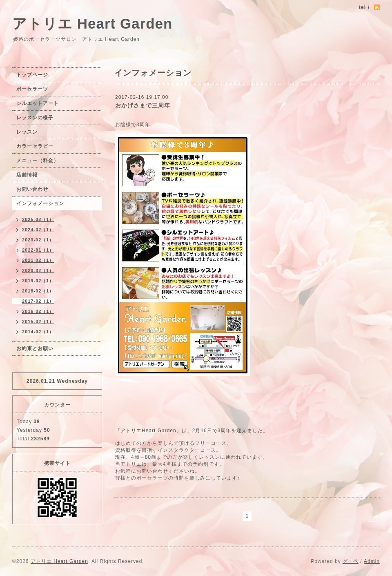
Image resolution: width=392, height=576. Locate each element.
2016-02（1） (38, 311)
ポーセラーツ (32, 89)
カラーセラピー (35, 146)
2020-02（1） (38, 270)
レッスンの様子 (35, 118)
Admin (372, 561)
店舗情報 (27, 175)
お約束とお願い (35, 348)
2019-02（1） (38, 281)
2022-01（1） (38, 250)
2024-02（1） (38, 230)
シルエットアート (38, 103)
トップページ (32, 75)
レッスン (27, 132)
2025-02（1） (38, 219)
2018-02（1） (38, 291)
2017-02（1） (38, 301)
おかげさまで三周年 (143, 105)
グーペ (351, 561)
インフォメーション (40, 203)
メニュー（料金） (38, 161)
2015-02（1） (38, 321)
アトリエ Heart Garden (92, 23)
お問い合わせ (32, 189)
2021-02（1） (38, 260)
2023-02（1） (38, 240)
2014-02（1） (38, 332)
